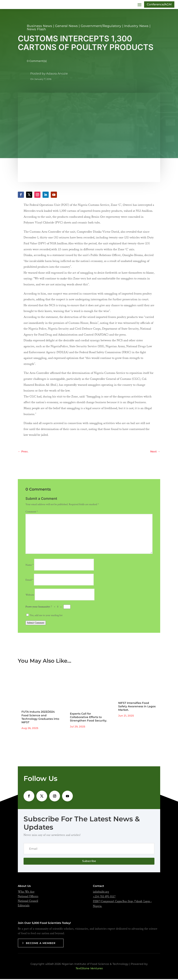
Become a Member (41, 944)
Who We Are (26, 893)
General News (66, 27)
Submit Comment (36, 624)
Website (30, 596)
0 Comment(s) (37, 62)
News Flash (36, 30)
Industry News (136, 27)
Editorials (24, 907)
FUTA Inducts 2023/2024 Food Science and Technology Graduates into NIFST (40, 718)
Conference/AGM (158, 5)
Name (30, 566)
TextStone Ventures (89, 969)
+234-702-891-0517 (104, 898)
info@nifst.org (101, 893)
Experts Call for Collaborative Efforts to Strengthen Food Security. (88, 718)
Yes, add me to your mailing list (44, 616)
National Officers (28, 897)
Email (29, 581)
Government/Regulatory (101, 27)
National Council (28, 902)
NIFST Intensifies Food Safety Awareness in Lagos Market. (137, 707)
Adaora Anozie (57, 74)
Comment (32, 513)
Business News (39, 27)
